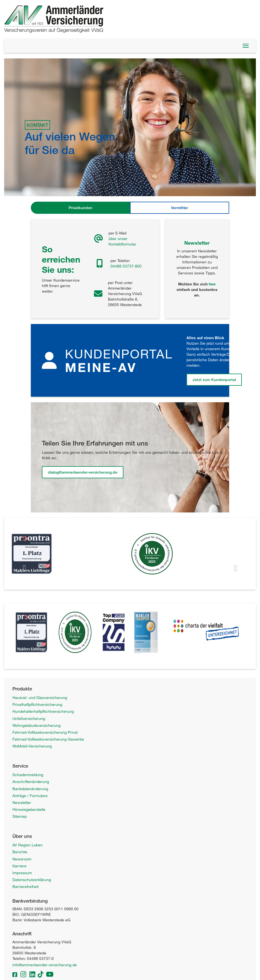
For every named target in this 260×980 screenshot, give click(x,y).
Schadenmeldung (28, 775)
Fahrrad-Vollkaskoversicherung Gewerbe (48, 739)
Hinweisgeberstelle (29, 809)
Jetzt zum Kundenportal (214, 380)
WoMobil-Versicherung (32, 746)
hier (212, 284)
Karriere (19, 866)
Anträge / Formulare (30, 796)
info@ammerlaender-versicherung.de (45, 965)
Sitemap (20, 816)
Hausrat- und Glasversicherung (40, 697)
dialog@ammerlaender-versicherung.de (83, 472)
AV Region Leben (28, 845)
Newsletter (22, 802)
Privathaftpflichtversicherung (37, 704)
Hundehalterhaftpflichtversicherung (43, 711)
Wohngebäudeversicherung (36, 725)
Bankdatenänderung (30, 789)
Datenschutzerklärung (32, 880)
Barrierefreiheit (25, 886)
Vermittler (180, 208)
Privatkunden (80, 208)
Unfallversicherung (29, 718)
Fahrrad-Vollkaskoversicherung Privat (45, 732)
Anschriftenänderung (31, 781)
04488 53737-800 (126, 266)
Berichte (20, 852)
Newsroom (22, 859)
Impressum (22, 873)
